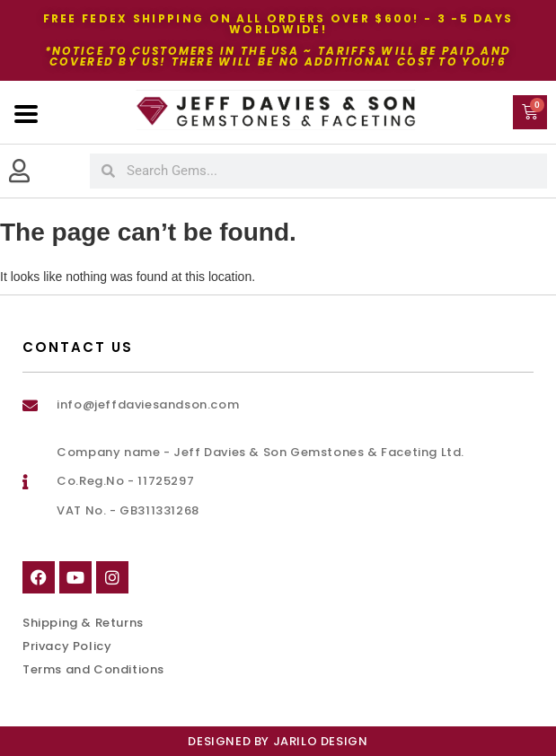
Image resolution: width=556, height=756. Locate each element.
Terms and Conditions (93, 669)
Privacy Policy (67, 646)
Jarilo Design (321, 741)
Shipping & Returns (83, 623)
